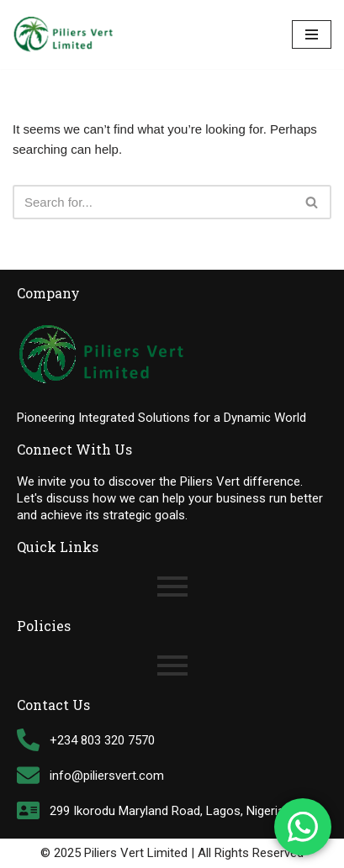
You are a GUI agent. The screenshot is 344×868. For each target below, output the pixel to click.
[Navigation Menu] (312, 34)
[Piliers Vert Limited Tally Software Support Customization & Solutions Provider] (63, 34)
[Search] (153, 202)
